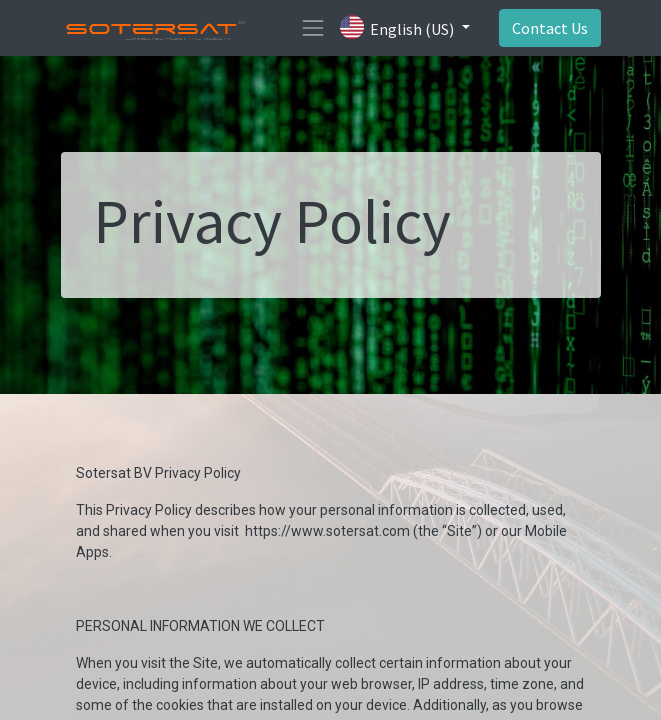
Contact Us (550, 28)
